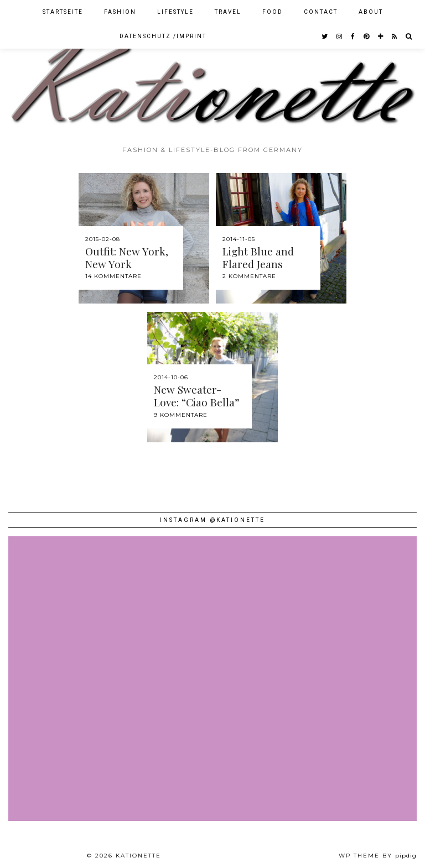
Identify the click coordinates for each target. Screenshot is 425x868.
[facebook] (353, 36)
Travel (228, 12)
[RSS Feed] (395, 36)
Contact (321, 12)
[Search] (409, 36)
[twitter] (325, 36)
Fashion (120, 12)
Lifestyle (175, 12)
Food (273, 12)
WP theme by (378, 856)
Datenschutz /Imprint (163, 36)
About (371, 12)
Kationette (138, 856)
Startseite (63, 12)
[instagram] (340, 36)
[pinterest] (367, 36)
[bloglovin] (381, 36)
